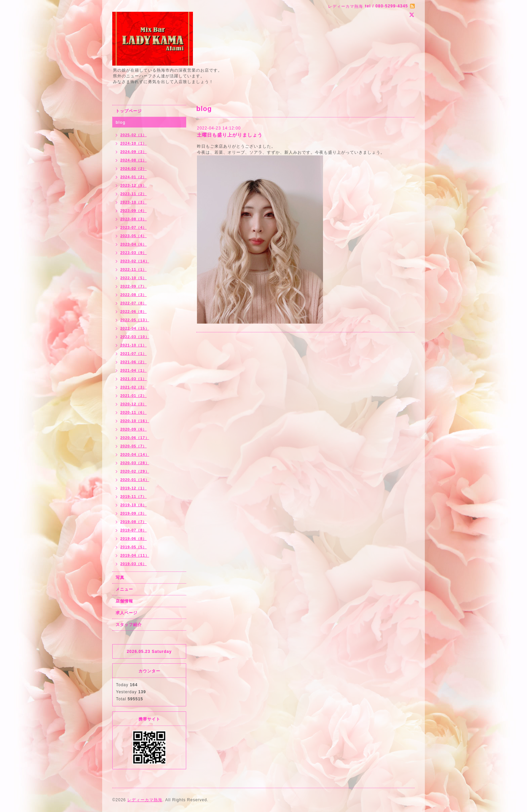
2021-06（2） (134, 362)
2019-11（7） (134, 496)
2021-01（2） (134, 396)
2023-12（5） (134, 185)
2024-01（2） (134, 177)
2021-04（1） (134, 370)
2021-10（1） (134, 345)
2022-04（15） (135, 328)
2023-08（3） (134, 219)
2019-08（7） (134, 522)
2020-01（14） (135, 480)
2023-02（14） (135, 261)
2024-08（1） (134, 160)
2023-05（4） (134, 236)
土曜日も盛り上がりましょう (230, 135)
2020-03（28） (135, 463)
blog (120, 122)
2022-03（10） (135, 337)
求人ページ (127, 613)
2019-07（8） (134, 530)
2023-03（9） (134, 253)
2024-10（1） (134, 143)
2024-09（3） (134, 152)
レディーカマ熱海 (145, 800)
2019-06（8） (134, 539)
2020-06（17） (135, 438)
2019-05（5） (134, 547)
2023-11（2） (134, 194)
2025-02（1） (134, 135)
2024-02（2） (134, 169)
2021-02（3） (134, 387)
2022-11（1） (134, 269)
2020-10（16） (135, 421)
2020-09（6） (134, 429)
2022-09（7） (134, 286)
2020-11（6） (134, 412)
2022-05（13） (135, 320)
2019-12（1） (134, 488)
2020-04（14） (135, 454)
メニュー (124, 589)
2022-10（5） (134, 278)
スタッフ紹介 (129, 625)
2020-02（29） (135, 471)
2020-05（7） (134, 446)
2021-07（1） (134, 354)
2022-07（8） (134, 303)
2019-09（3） (134, 513)
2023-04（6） (134, 244)
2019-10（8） (134, 505)
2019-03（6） (134, 564)
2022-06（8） (134, 311)
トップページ (129, 111)
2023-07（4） (134, 227)
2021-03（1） (134, 379)
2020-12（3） (134, 404)
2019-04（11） (135, 555)
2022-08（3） (134, 295)
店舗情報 (124, 601)
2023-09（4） (134, 211)
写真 (120, 578)
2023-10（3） (134, 202)
